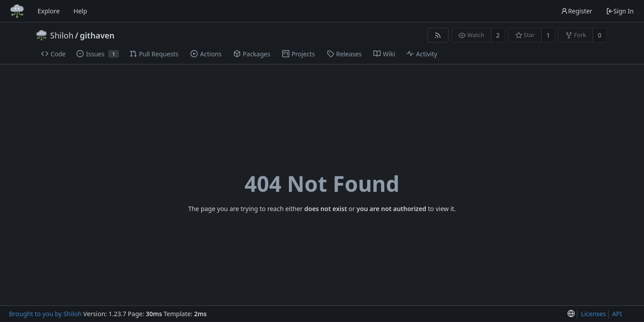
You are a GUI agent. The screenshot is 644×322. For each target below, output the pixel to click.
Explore (49, 11)
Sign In (620, 11)
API (617, 314)
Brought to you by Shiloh (45, 314)
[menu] (571, 314)
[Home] (17, 11)
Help (80, 11)
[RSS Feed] (438, 35)
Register (576, 11)
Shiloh (62, 35)
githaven (97, 35)
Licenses (593, 314)
